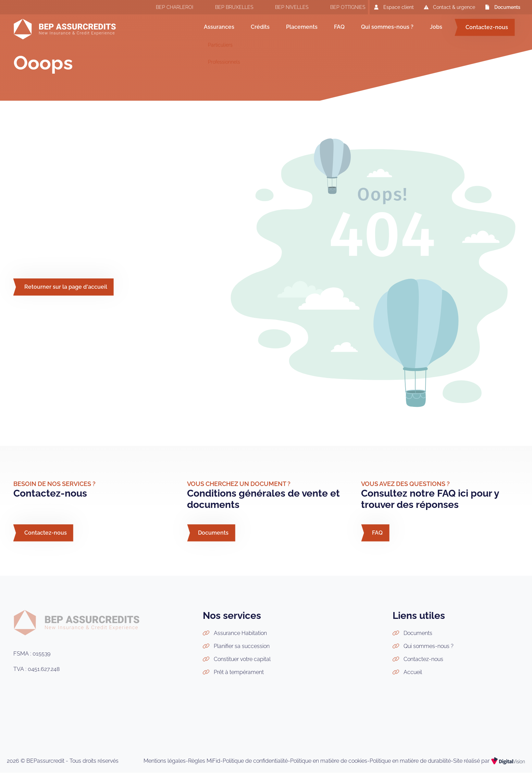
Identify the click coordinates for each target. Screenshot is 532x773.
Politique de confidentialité (255, 761)
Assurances (219, 27)
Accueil (413, 672)
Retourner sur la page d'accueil (66, 287)
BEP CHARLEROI (168, 8)
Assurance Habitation (240, 633)
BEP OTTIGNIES (341, 8)
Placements (302, 27)
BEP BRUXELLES (227, 8)
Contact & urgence (449, 7)
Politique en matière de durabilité (410, 761)
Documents (502, 7)
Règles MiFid (204, 761)
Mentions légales (165, 761)
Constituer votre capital (242, 659)
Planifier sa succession (242, 646)
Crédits (260, 27)
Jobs (436, 27)
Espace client (393, 7)
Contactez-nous (487, 27)
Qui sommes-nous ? (387, 27)
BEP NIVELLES (285, 8)
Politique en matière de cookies (329, 761)
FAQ (339, 27)
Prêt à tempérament (239, 672)
